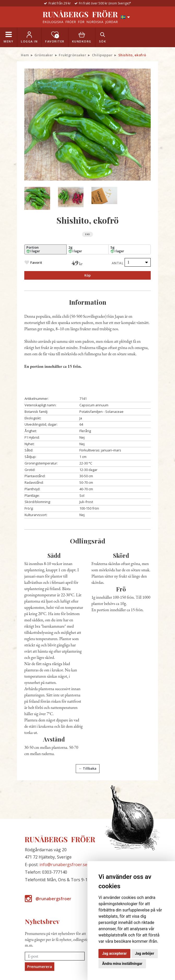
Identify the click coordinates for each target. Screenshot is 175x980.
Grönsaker (44, 55)
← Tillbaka (87, 768)
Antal (118, 263)
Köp (87, 275)
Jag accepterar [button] (114, 953)
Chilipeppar (102, 55)
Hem (25, 55)
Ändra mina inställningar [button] (122, 964)
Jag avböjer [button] (145, 953)
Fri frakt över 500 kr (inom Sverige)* (105, 3)
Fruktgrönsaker (72, 55)
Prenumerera (40, 966)
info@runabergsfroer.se (63, 865)
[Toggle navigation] (8, 37)
